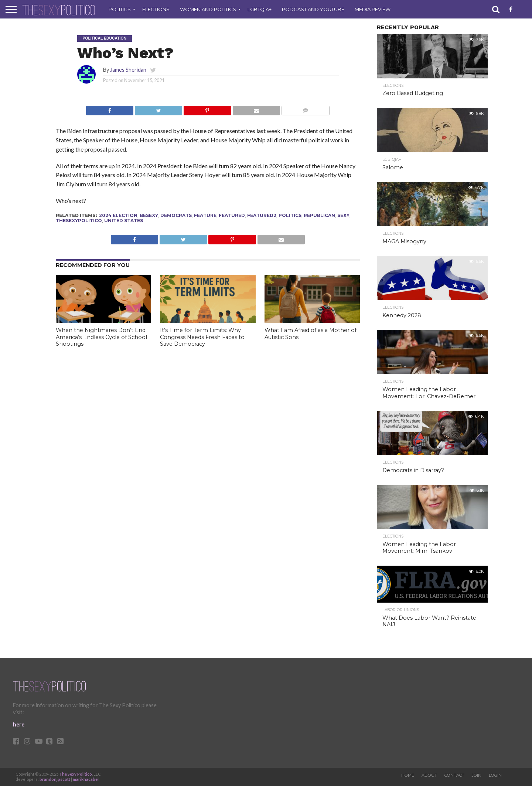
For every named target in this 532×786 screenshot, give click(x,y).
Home (408, 775)
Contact (454, 775)
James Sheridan (128, 70)
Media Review (373, 9)
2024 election (118, 215)
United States (124, 221)
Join (477, 775)
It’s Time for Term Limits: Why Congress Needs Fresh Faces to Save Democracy (202, 337)
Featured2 (262, 215)
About (429, 775)
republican (319, 215)
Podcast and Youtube (313, 9)
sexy (343, 215)
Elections (156, 9)
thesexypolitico (79, 221)
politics (290, 215)
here (19, 724)
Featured (232, 215)
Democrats (176, 215)
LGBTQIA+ (260, 9)
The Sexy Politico (76, 774)
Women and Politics (208, 9)
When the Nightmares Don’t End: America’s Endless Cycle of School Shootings (101, 337)
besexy (149, 215)
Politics (120, 9)
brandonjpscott (55, 779)
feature (205, 215)
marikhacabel (86, 779)
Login (495, 775)
